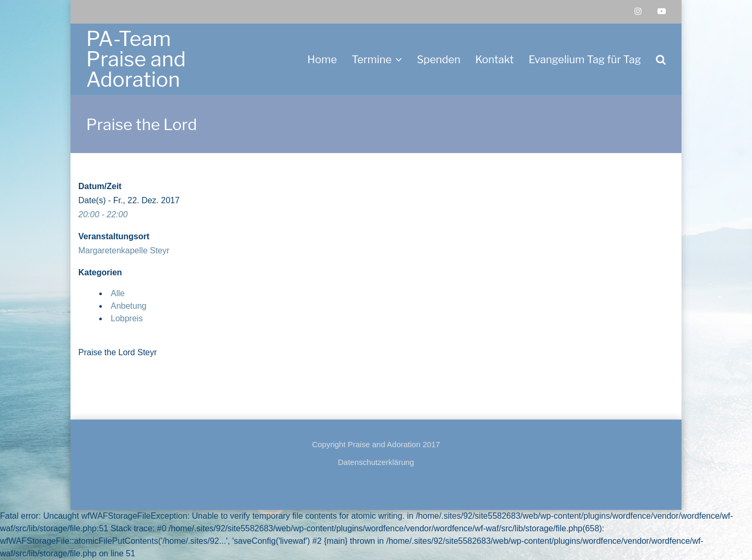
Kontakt (495, 60)
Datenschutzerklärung (376, 462)
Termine (371, 60)
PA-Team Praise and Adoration (136, 59)
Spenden (438, 60)
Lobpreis (127, 318)
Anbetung (129, 306)
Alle (118, 293)
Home (322, 60)
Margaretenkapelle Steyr (124, 250)
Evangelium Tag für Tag (585, 60)
